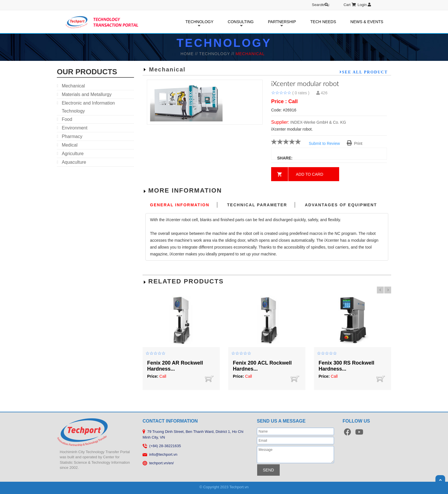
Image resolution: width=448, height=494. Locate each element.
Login (364, 5)
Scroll (440, 480)
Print (355, 143)
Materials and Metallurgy (87, 94)
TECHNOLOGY (199, 22)
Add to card (310, 174)
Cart (350, 5)
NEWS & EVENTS (367, 22)
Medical (70, 145)
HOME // (190, 54)
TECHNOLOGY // (217, 54)
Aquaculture (74, 162)
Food (67, 119)
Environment (75, 128)
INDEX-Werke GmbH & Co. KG (318, 122)
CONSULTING (241, 22)
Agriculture (73, 154)
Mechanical (73, 86)
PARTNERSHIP (282, 22)
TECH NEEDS (323, 22)
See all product (365, 72)
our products (87, 72)
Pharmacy (72, 136)
